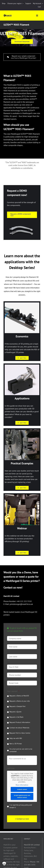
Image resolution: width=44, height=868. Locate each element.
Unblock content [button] (22, 789)
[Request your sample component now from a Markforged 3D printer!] (22, 57)
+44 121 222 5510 (24, 601)
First (9, 650)
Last (9, 660)
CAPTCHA (11, 768)
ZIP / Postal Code (13, 687)
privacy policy (24, 805)
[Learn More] (22, 358)
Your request (13, 691)
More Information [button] (22, 785)
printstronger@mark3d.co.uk (21, 604)
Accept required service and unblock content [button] (22, 796)
